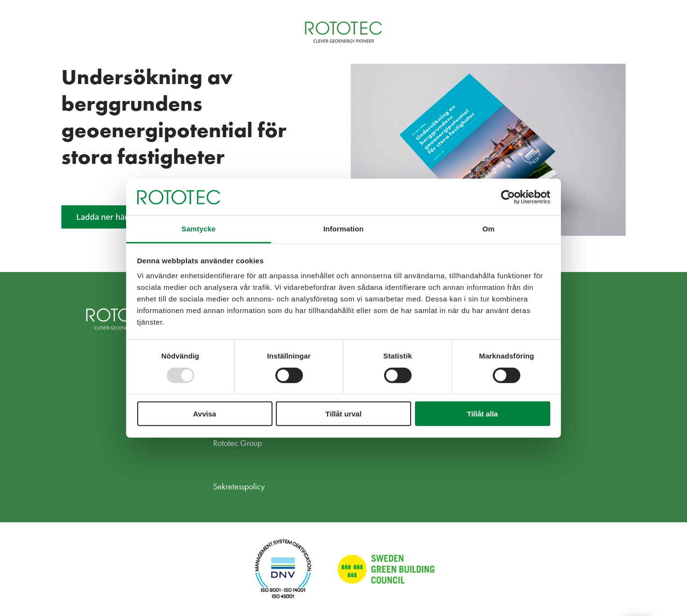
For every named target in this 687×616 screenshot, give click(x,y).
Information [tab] (343, 229)
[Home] (343, 32)
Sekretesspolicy (239, 486)
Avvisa (205, 414)
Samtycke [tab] (199, 229)
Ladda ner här (102, 217)
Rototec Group (237, 443)
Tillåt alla (483, 414)
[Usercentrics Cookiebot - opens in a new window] (508, 197)
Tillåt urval (344, 414)
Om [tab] (488, 229)
